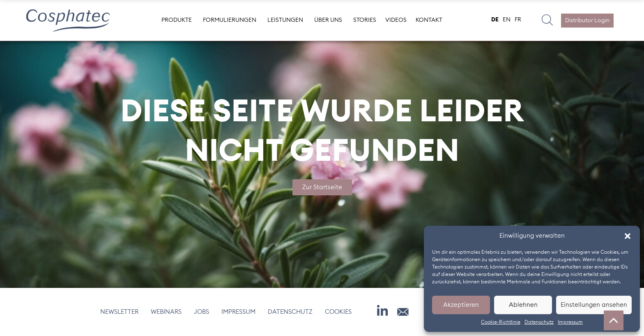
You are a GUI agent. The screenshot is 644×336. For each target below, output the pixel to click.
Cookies (338, 312)
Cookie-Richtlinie (501, 322)
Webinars (166, 312)
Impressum (570, 322)
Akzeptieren (461, 305)
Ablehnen (523, 305)
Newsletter (119, 312)
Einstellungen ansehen (594, 305)
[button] (628, 236)
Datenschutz (539, 322)
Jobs (201, 312)
